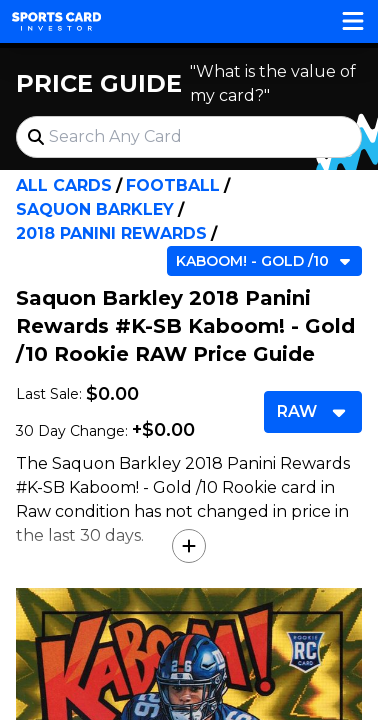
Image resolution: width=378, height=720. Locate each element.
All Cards (64, 185)
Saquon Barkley (95, 209)
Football (173, 185)
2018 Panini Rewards (111, 233)
